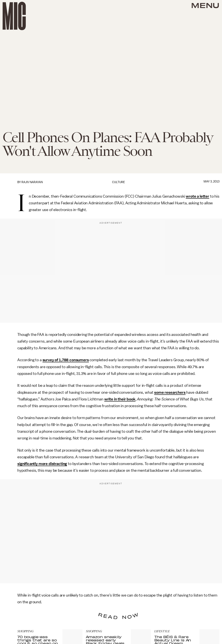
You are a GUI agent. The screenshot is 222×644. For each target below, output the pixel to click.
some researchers (170, 392)
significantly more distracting (42, 464)
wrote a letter (198, 196)
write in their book (120, 399)
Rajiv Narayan (32, 182)
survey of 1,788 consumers (66, 360)
